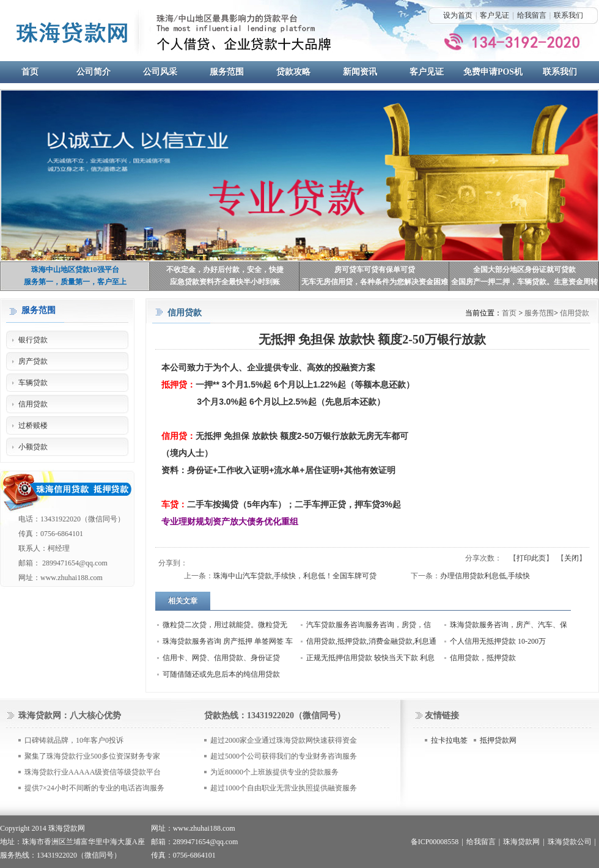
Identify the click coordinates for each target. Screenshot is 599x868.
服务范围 (539, 313)
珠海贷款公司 (570, 842)
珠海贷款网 (521, 842)
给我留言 (532, 15)
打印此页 (531, 558)
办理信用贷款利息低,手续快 (485, 576)
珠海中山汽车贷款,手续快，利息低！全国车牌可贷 (295, 576)
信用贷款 (575, 313)
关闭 (571, 558)
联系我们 (568, 15)
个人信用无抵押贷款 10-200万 (498, 641)
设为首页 (458, 15)
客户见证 (494, 15)
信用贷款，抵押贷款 (483, 658)
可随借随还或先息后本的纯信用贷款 (221, 674)
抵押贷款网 (498, 740)
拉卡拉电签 (449, 740)
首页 (509, 313)
